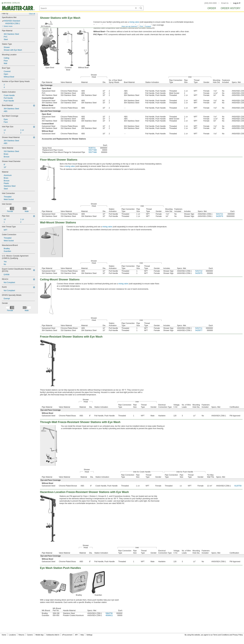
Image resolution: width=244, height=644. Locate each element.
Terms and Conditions (221, 635)
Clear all (32, 14)
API (76, 635)
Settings (89, 635)
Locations (12, 635)
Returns (21, 635)
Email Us (225, 3)
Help (82, 635)
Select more (8, 26)
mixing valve (134, 22)
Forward (148, 26)
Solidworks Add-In (53, 635)
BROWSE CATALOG (12, 3)
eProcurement (67, 635)
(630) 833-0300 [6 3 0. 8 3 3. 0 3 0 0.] (211, 3)
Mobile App (40, 635)
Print (141, 26)
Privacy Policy (238, 635)
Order (212, 8)
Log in (237, 3)
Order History (231, 8)
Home (4, 635)
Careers (30, 635)
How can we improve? (130, 26)
